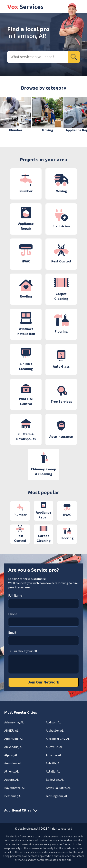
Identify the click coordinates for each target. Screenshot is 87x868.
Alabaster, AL (55, 731)
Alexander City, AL (58, 739)
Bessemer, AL (13, 796)
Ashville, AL (53, 763)
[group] (16, 115)
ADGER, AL (11, 731)
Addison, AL (53, 722)
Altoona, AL (54, 755)
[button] (78, 117)
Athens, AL (11, 772)
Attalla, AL (53, 772)
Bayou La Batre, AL (58, 788)
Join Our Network (43, 682)
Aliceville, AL (54, 747)
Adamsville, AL (14, 722)
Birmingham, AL (57, 796)
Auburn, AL (11, 780)
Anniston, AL (13, 763)
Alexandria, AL (14, 747)
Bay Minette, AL (15, 788)
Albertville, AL (14, 739)
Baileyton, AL (55, 780)
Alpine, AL (11, 755)
